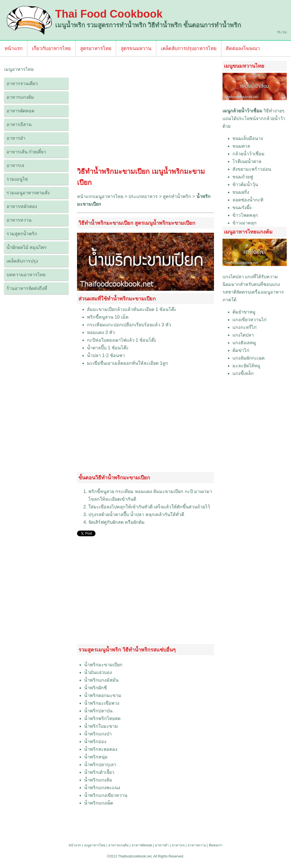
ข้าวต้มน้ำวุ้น (245, 184)
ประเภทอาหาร (143, 196)
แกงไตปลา (233, 277)
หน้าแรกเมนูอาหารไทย (100, 196)
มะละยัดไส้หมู (246, 366)
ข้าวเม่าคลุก (245, 223)
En (285, 32)
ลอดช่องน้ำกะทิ (248, 200)
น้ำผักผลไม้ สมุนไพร (27, 247)
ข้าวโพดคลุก (245, 215)
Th (279, 32)
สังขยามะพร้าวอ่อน (252, 169)
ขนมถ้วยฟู (243, 177)
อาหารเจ (15, 165)
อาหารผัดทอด (20, 111)
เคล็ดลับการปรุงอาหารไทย (189, 49)
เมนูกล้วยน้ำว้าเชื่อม (242, 111)
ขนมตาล (241, 146)
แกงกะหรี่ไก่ (245, 327)
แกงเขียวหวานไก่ (250, 320)
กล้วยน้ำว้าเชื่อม (249, 154)
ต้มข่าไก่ (241, 350)
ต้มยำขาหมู (244, 312)
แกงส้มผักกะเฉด (249, 358)
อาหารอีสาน (19, 124)
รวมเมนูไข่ (17, 179)
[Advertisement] (145, 113)
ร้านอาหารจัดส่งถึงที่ (27, 288)
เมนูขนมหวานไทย (244, 66)
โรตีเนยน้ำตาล (247, 161)
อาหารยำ (16, 138)
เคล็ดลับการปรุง (22, 261)
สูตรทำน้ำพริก (177, 196)
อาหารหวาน (19, 220)
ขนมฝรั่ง (241, 192)
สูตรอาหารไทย (96, 49)
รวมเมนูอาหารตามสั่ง (28, 193)
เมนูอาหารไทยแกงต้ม (248, 232)
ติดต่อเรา (216, 845)
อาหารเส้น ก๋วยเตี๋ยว (26, 152)
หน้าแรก (13, 49)
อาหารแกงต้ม (20, 97)
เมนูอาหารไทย (95, 845)
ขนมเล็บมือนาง (248, 138)
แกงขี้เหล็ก (243, 373)
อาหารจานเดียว (22, 83)
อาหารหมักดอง (22, 206)
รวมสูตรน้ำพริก (22, 234)
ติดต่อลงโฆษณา (243, 49)
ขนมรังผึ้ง (242, 208)
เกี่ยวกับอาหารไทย (51, 49)
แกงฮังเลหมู (244, 343)
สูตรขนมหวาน (136, 49)
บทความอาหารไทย (26, 275)
